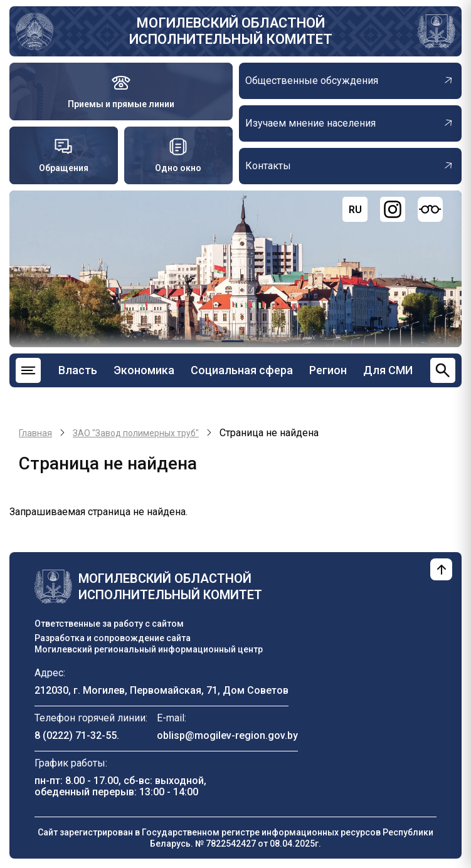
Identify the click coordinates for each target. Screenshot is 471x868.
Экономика (144, 370)
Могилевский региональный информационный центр (149, 649)
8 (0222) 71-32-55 (76, 735)
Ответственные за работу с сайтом (109, 624)
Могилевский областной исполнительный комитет (231, 31)
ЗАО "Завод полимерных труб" (136, 433)
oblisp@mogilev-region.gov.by (227, 735)
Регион (328, 370)
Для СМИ (388, 370)
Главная (35, 433)
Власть (78, 370)
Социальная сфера (242, 370)
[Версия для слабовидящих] (430, 209)
